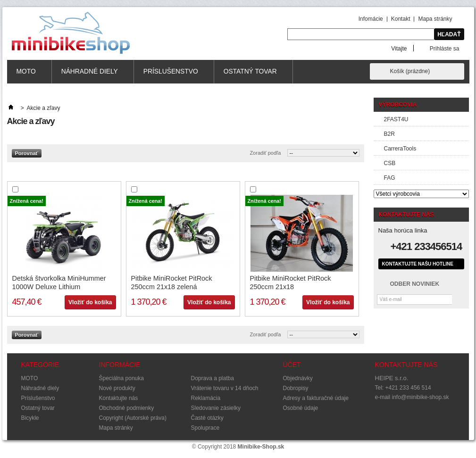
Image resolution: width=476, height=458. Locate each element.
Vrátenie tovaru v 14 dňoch (225, 388)
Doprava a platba (213, 378)
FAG (390, 178)
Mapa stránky (435, 19)
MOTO (26, 76)
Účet (292, 365)
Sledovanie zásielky (216, 408)
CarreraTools (400, 149)
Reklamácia (206, 398)
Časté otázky (207, 418)
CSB (390, 163)
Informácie (120, 365)
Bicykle (30, 418)
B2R (389, 134)
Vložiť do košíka (90, 302)
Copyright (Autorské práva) (133, 418)
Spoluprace (205, 428)
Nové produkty (117, 388)
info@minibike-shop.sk (421, 397)
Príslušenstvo (171, 76)
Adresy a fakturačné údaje (316, 398)
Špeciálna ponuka (121, 378)
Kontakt (401, 19)
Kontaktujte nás (119, 398)
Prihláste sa (445, 48)
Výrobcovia (398, 105)
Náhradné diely (90, 76)
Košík (410, 71)
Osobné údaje (301, 408)
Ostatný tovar (251, 76)
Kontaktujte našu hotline (418, 264)
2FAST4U (396, 119)
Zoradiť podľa (265, 153)
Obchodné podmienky (127, 408)
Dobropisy (296, 388)
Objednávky (298, 378)
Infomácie (371, 19)
